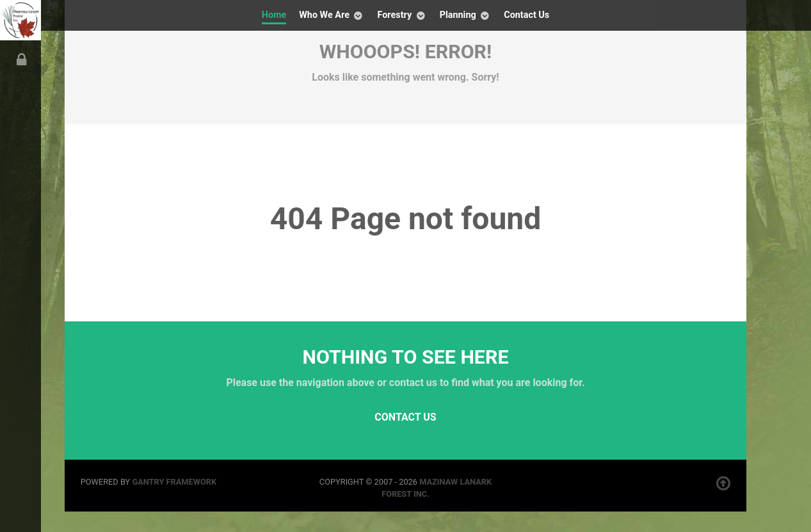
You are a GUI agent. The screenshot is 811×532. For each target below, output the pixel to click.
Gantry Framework (174, 482)
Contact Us (405, 417)
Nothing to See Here (406, 357)
